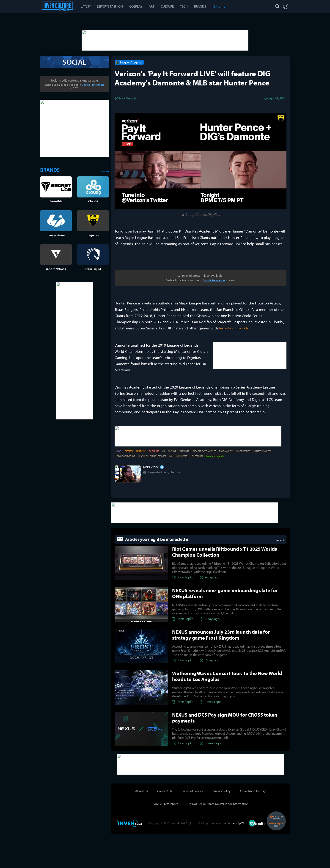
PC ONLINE (154, 486)
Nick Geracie (151, 502)
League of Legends (215, 492)
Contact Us (165, 825)
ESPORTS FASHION (110, 6)
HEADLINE (141, 486)
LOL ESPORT (182, 492)
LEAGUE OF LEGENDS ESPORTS (152, 492)
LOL (171, 492)
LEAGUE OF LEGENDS (125, 492)
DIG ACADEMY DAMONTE (204, 486)
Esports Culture (57, 6)
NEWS (118, 486)
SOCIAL (74, 98)
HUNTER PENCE (243, 486)
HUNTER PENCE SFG (262, 486)
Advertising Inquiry (253, 825)
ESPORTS (129, 486)
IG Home (219, 6)
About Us (142, 825)
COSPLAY (136, 6)
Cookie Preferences (214, 316)
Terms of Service (192, 825)
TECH (184, 6)
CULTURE (167, 6)
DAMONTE (184, 486)
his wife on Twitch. (234, 364)
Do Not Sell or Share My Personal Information (218, 838)
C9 (163, 486)
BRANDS (200, 6)
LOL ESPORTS (197, 492)
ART (151, 6)
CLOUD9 (172, 486)
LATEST (86, 6)
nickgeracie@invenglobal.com (163, 508)
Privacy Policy (221, 825)
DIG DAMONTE (226, 486)
